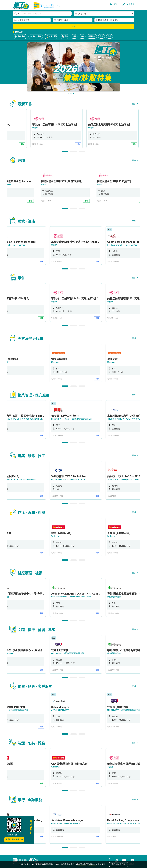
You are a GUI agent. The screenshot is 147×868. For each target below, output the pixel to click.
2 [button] (74, 151)
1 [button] (65, 151)
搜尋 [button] (74, 26)
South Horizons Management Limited (126, 478)
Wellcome (59, 535)
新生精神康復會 (117, 595)
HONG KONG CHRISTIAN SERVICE (69, 821)
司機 (102, 36)
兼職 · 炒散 (20, 37)
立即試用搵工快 (14, 839)
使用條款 (92, 864)
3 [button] (82, 151)
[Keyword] (46, 14)
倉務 (82, 36)
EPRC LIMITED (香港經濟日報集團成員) (71, 652)
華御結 (58, 128)
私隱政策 (82, 864)
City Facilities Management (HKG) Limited (72, 478)
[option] (79, 128)
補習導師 (92, 36)
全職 (101, 144)
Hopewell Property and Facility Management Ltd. (75, 418)
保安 (110, 36)
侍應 (65, 37)
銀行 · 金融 (36, 37)
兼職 (45, 144)
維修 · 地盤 (51, 37)
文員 (74, 36)
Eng (59, 5)
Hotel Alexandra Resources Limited (126, 245)
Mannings (59, 361)
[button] (17, 14)
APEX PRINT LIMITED (64, 708)
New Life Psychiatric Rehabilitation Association (75, 595)
